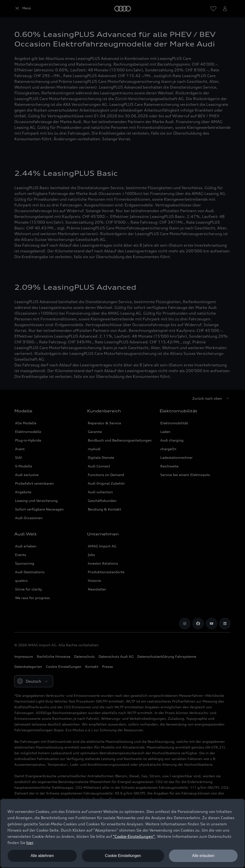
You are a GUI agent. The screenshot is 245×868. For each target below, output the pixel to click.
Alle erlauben (203, 856)
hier (30, 843)
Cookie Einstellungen (123, 856)
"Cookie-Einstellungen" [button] (134, 836)
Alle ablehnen (42, 856)
